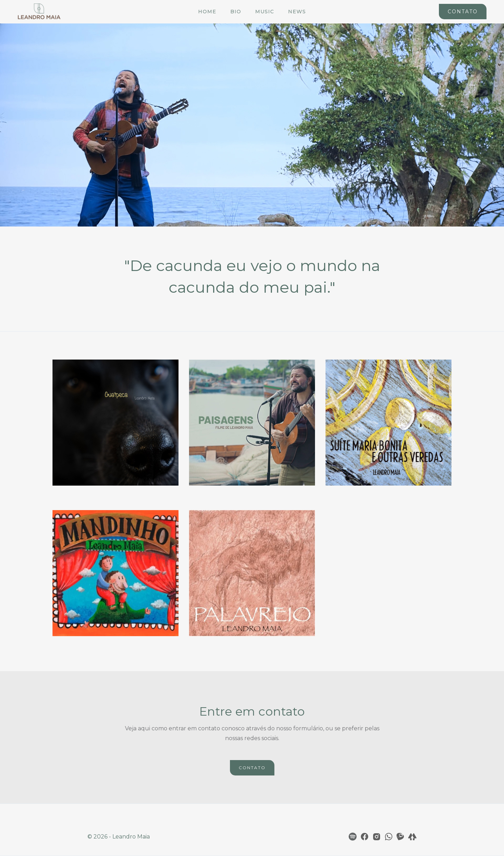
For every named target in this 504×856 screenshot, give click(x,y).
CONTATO (252, 768)
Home (207, 12)
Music (265, 12)
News (297, 12)
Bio (236, 12)
